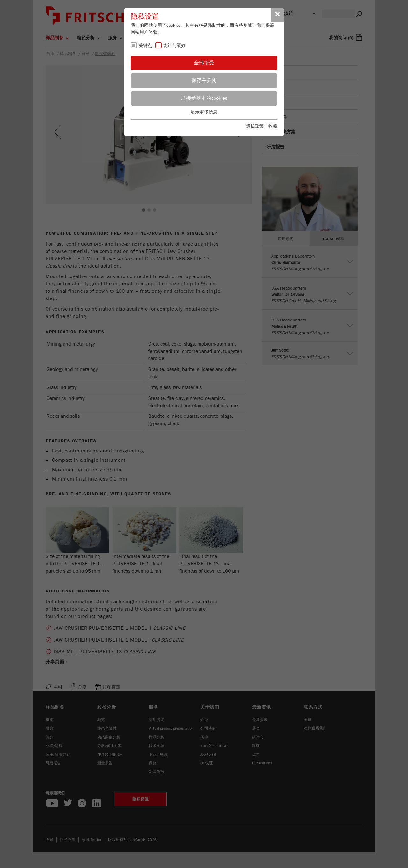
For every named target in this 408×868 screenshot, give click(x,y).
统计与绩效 (174, 46)
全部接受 (204, 63)
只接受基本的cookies (204, 98)
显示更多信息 (204, 112)
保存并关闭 (204, 80)
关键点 (145, 46)
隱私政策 (255, 126)
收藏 (273, 126)
